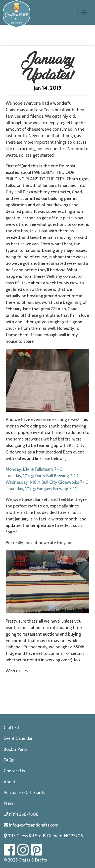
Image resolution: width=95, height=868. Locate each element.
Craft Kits (13, 727)
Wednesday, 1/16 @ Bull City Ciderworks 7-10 (47, 482)
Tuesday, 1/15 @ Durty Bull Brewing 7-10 (42, 476)
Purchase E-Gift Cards (24, 792)
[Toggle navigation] (84, 12)
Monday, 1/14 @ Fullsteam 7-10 (34, 469)
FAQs (9, 760)
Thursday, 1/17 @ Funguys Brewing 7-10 (42, 489)
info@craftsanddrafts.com (31, 825)
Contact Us (14, 771)
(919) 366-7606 (21, 814)
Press (9, 803)
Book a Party (16, 749)
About (10, 782)
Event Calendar (18, 738)
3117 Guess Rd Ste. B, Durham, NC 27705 (43, 836)
